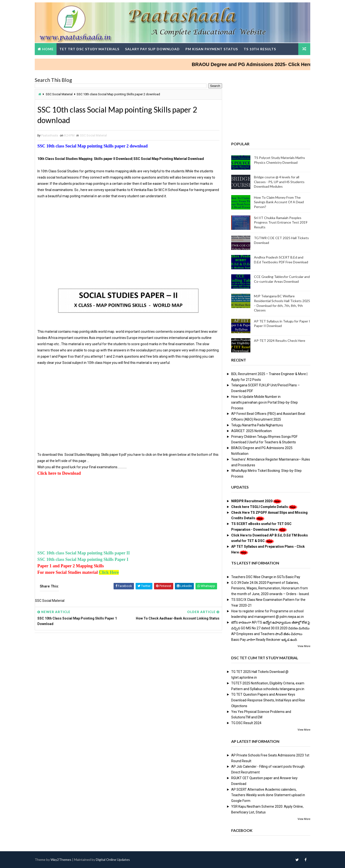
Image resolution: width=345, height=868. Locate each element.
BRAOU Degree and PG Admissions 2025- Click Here (257, 64)
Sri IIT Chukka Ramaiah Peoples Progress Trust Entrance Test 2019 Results (281, 222)
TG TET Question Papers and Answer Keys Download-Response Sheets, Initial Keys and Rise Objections (268, 700)
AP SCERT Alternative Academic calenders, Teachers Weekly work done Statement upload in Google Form (268, 795)
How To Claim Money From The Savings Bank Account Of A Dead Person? (279, 202)
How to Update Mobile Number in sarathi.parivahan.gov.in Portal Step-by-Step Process (264, 402)
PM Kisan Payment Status (212, 49)
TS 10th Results (260, 49)
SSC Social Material (59, 94)
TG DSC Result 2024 (246, 723)
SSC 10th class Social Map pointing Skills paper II (84, 553)
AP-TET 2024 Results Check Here (280, 341)
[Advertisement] (128, 245)
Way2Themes (61, 860)
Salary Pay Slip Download (152, 49)
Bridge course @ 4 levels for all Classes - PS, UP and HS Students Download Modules (279, 182)
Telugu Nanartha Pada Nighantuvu (257, 425)
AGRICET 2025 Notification (251, 431)
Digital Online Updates (113, 860)
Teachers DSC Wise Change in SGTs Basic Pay (266, 577)
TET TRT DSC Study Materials (89, 49)
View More (304, 646)
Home (48, 49)
